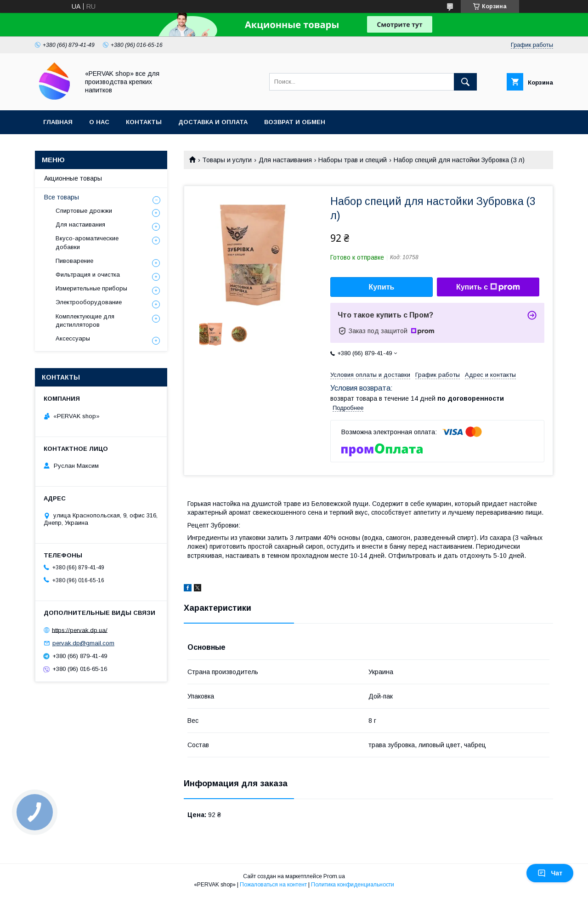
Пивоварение (74, 261)
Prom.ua (334, 876)
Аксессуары (73, 338)
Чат (550, 873)
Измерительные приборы (91, 288)
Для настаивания (285, 160)
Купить (382, 287)
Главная (58, 122)
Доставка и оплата (213, 122)
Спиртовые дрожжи (84, 211)
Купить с (488, 287)
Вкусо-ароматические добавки (87, 242)
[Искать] (465, 82)
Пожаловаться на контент (273, 885)
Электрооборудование (89, 302)
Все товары (62, 197)
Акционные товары (73, 178)
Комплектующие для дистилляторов (85, 321)
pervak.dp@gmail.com (83, 643)
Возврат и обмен (295, 122)
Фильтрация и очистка (88, 275)
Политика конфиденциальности (353, 885)
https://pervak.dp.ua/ (80, 630)
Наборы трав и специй (353, 160)
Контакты (144, 122)
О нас (99, 122)
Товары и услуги (227, 160)
